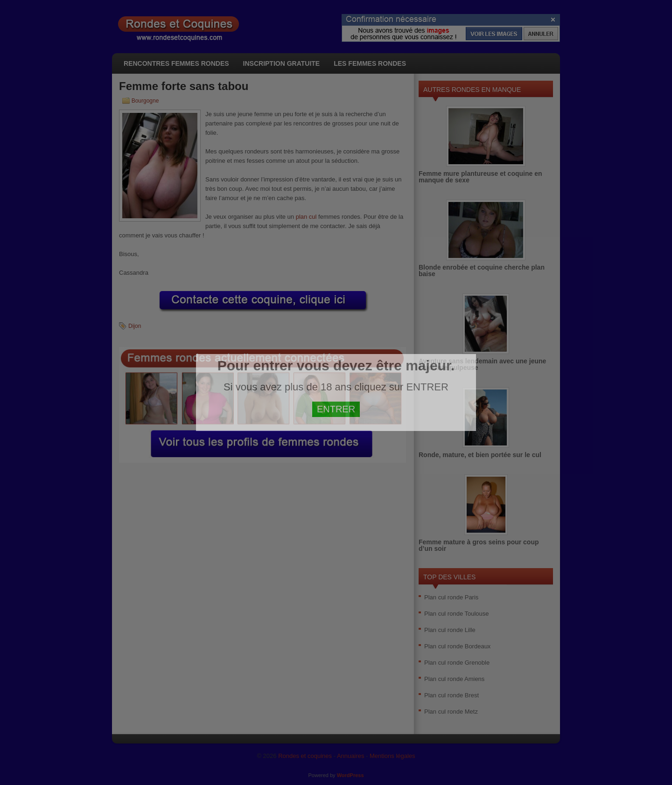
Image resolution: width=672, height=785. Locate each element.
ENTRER (336, 409)
